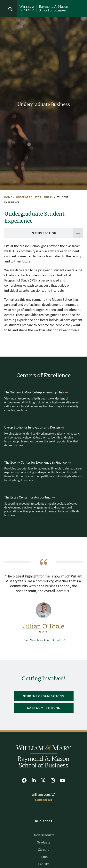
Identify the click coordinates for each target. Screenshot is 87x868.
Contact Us (43, 800)
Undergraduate (43, 835)
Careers (43, 850)
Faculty (43, 864)
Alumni (43, 857)
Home (8, 197)
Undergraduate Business (44, 104)
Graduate (44, 843)
